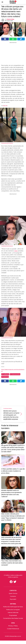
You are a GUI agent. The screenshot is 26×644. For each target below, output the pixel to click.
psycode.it (13, 599)
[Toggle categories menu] (2, 2)
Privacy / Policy (13, 626)
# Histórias (5, 377)
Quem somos (13, 593)
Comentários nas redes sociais (13, 618)
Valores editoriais (13, 613)
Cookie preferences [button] (13, 629)
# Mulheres (5, 374)
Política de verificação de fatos (13, 607)
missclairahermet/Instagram (7, 143)
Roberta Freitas (11, 19)
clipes (16, 251)
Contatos (13, 596)
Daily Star (5, 106)
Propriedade (13, 615)
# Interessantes (15, 374)
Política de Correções (13, 610)
